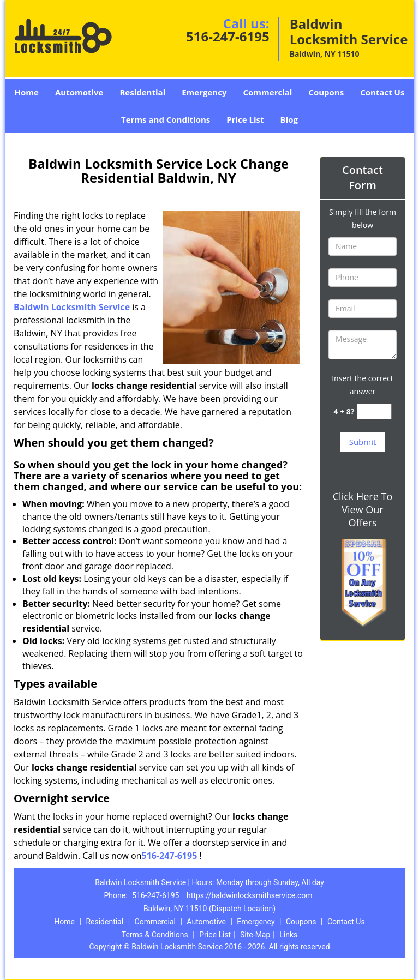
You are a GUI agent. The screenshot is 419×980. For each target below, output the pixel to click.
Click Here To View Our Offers (363, 509)
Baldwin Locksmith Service (72, 307)
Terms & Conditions (155, 935)
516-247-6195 (228, 36)
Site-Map (255, 935)
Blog (289, 119)
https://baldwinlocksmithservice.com (250, 895)
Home (27, 92)
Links (288, 935)
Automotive (79, 92)
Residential (142, 92)
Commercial (267, 92)
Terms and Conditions (166, 119)
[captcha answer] (374, 411)
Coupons (326, 92)
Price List (245, 119)
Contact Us (382, 92)
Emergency (204, 92)
